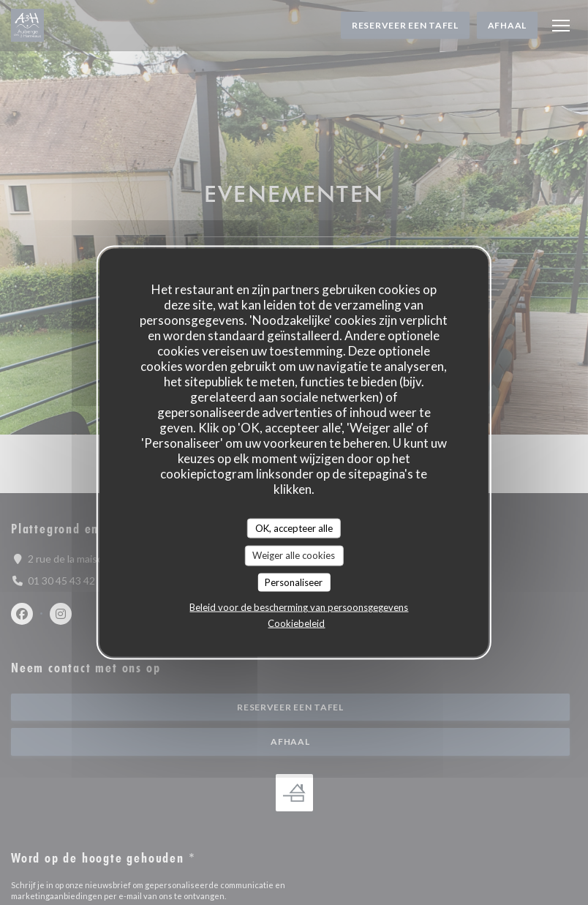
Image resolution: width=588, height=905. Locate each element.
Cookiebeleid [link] (296, 623)
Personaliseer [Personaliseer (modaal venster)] (294, 582)
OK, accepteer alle (294, 527)
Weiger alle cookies (294, 555)
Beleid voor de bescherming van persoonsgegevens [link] (299, 607)
